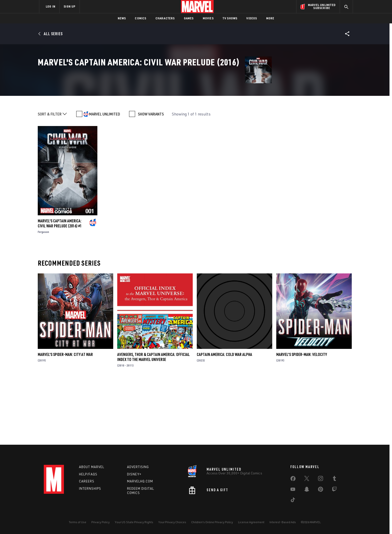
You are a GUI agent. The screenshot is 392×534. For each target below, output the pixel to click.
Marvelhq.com (140, 481)
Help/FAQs (88, 474)
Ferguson (43, 293)
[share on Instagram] (321, 479)
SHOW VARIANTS (151, 175)
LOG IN (51, 6)
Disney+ (134, 474)
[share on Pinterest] (321, 490)
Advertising (138, 467)
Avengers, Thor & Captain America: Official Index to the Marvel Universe (153, 418)
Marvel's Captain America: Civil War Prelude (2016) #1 (60, 284)
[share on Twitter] (307, 479)
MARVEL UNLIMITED (105, 175)
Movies (208, 18)
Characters (165, 18)
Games (189, 18)
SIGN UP (69, 6)
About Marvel (92, 467)
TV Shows (230, 18)
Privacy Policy (101, 522)
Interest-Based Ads (283, 522)
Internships (90, 488)
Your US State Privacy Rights (134, 522)
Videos (252, 18)
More (270, 18)
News (122, 18)
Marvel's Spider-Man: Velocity (302, 416)
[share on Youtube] (293, 490)
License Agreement (251, 522)
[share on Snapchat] (307, 490)
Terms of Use (77, 522)
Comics (141, 18)
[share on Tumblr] (334, 479)
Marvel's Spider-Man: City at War (65, 416)
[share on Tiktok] (293, 501)
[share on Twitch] (334, 490)
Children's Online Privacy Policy (212, 522)
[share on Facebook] (293, 480)
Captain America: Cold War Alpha (224, 416)
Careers (87, 481)
